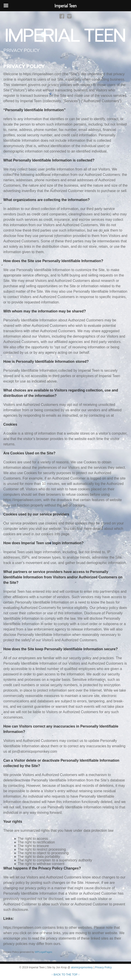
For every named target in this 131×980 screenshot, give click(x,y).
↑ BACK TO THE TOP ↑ (65, 975)
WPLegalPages (44, 952)
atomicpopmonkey (82, 967)
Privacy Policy (103, 967)
